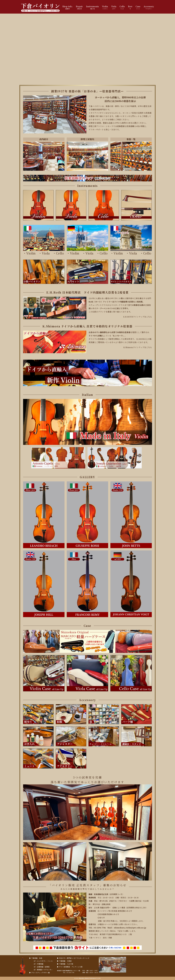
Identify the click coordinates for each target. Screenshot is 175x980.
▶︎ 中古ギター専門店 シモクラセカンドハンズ (73, 958)
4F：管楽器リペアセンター (43, 970)
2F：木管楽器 (39, 964)
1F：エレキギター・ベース (43, 961)
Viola (47, 253)
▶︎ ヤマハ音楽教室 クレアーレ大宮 (70, 967)
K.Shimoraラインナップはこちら (138, 347)
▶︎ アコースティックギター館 (39, 973)
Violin (31, 253)
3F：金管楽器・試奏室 (42, 967)
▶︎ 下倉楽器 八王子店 (65, 964)
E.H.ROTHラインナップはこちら (138, 317)
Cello (60, 253)
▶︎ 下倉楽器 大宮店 (64, 961)
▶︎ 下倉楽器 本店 (36, 958)
